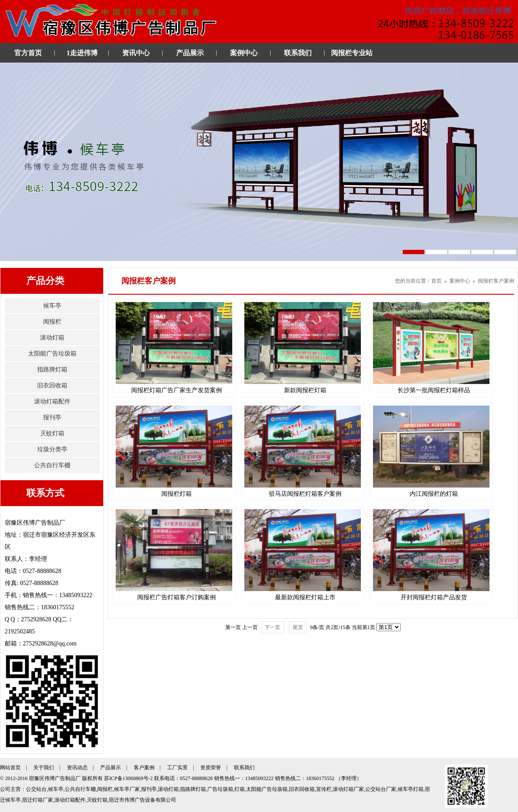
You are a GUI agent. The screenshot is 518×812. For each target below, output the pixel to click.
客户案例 (144, 768)
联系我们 (298, 53)
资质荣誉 (211, 768)
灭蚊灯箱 (52, 433)
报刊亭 (52, 417)
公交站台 (36, 789)
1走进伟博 (82, 53)
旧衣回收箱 (52, 386)
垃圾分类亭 (52, 449)
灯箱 (240, 789)
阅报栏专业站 (352, 53)
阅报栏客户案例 (496, 281)
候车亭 (52, 306)
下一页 (272, 627)
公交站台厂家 (381, 789)
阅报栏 (52, 322)
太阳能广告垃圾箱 (52, 354)
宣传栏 (324, 789)
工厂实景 (177, 768)
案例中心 (244, 53)
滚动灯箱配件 (52, 401)
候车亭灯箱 (411, 789)
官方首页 (28, 53)
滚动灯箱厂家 (348, 789)
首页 (436, 281)
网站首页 (10, 768)
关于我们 (44, 768)
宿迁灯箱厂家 (38, 800)
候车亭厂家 (127, 789)
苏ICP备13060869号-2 (128, 778)
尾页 (298, 627)
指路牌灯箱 (52, 370)
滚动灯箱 (52, 338)
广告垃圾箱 (220, 789)
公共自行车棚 (52, 465)
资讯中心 (136, 53)
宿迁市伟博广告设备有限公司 (142, 800)
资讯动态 (77, 768)
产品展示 (190, 53)
